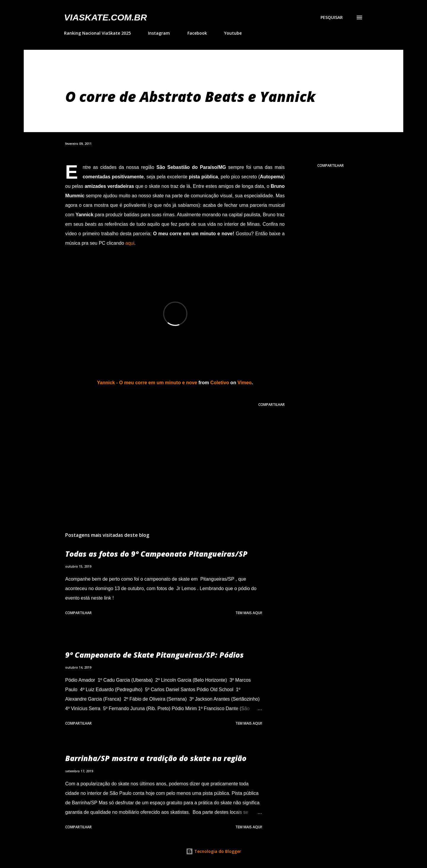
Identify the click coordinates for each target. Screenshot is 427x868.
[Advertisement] (165, 458)
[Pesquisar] (332, 17)
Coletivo (220, 383)
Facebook (197, 33)
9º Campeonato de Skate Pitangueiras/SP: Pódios (154, 655)
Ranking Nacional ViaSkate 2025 (97, 33)
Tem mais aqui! (249, 613)
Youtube (233, 33)
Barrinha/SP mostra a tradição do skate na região (156, 758)
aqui (130, 243)
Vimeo (245, 383)
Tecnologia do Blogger (213, 851)
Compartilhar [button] (330, 165)
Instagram (159, 33)
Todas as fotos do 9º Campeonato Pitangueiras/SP (156, 554)
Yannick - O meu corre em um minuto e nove (147, 383)
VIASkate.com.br (105, 17)
